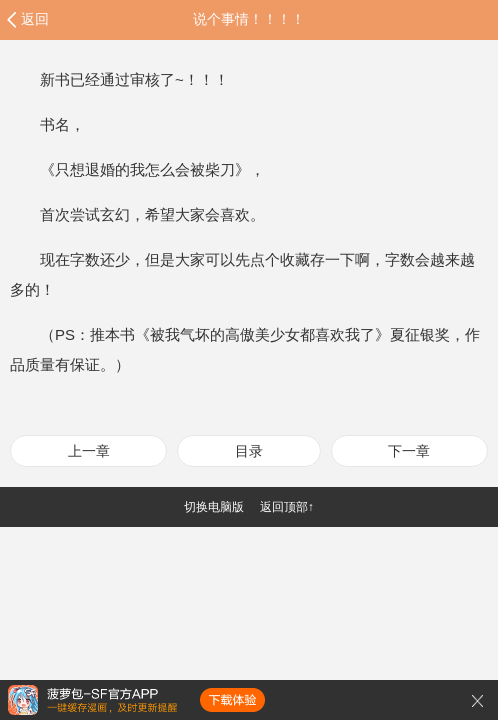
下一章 (409, 451)
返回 (35, 19)
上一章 (89, 451)
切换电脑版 (214, 507)
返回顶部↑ (287, 507)
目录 (249, 451)
